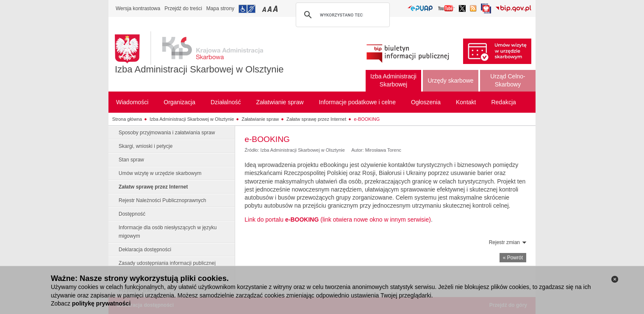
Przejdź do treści (183, 8)
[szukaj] (341, 15)
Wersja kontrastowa (138, 8)
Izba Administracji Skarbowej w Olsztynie (199, 69)
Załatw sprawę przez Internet (316, 119)
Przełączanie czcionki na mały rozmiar (265, 9)
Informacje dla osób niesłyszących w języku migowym (168, 232)
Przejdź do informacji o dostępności (247, 9)
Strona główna (127, 119)
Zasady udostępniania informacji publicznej (167, 263)
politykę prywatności (101, 303)
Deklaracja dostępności (145, 250)
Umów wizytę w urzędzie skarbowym (160, 173)
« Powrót (513, 258)
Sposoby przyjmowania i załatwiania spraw (167, 133)
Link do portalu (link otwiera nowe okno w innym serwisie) (338, 220)
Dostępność (132, 214)
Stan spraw (131, 160)
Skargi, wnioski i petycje (146, 146)
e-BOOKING (367, 119)
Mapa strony (220, 8)
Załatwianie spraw (260, 119)
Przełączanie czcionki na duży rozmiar (276, 9)
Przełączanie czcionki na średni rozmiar (270, 9)
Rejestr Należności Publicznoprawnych (162, 200)
